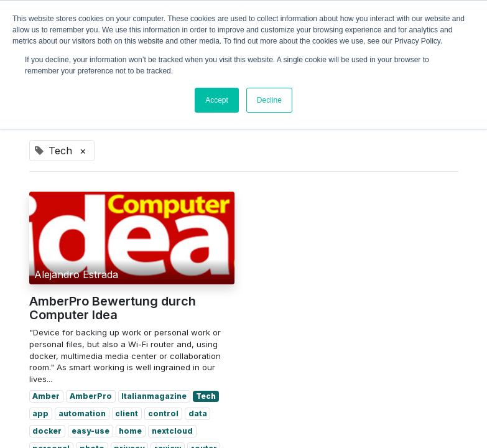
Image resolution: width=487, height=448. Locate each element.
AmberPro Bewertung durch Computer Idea (113, 308)
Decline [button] (269, 100)
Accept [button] (217, 100)
